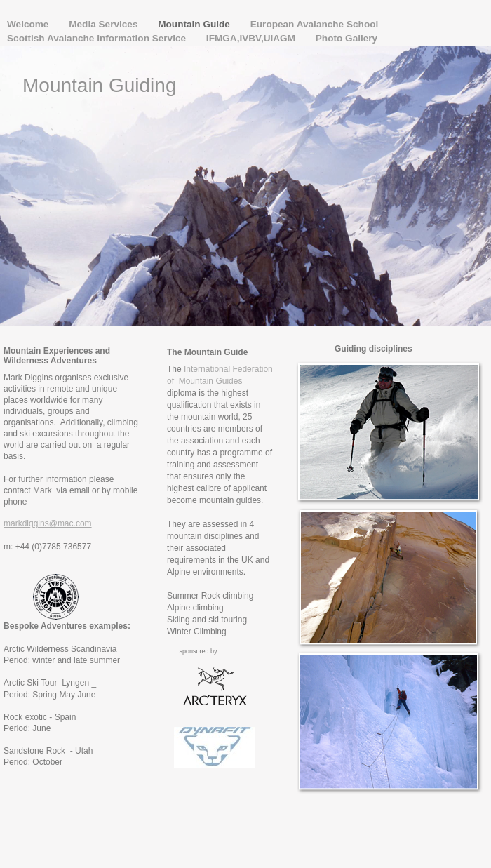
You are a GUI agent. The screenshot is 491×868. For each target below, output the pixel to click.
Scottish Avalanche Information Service (98, 38)
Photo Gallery (347, 38)
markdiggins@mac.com (48, 523)
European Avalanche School (315, 24)
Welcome (29, 24)
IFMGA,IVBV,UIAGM (252, 38)
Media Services (105, 24)
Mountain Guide (195, 24)
